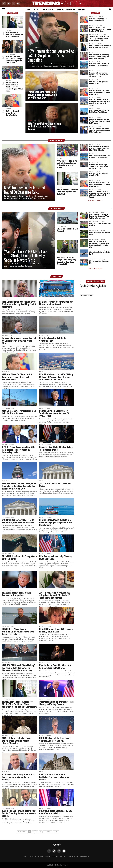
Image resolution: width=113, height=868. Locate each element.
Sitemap (41, 857)
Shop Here (82, 9)
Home (29, 9)
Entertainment (49, 9)
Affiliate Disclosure (51, 857)
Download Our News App (66, 9)
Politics (37, 9)
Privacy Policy (85, 857)
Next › (49, 832)
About (26, 857)
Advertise (33, 857)
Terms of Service (73, 857)
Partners (63, 857)
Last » (56, 832)
